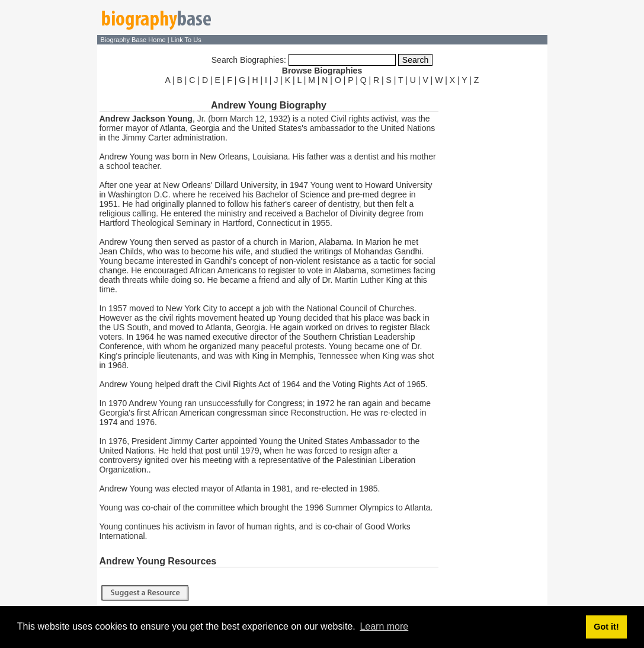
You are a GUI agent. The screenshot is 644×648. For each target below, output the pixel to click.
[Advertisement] (494, 266)
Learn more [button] (384, 626)
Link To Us (186, 40)
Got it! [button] (606, 627)
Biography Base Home (134, 40)
